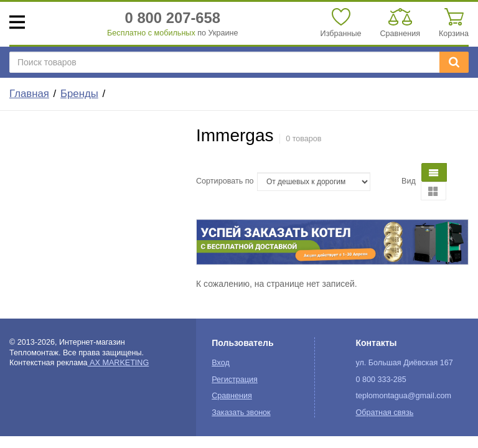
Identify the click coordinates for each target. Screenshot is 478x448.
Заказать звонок (241, 413)
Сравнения (232, 396)
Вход (221, 363)
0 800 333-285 (381, 380)
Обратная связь (384, 413)
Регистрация (235, 380)
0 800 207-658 (173, 18)
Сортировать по (225, 181)
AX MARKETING (119, 363)
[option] (332, 242)
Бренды (79, 94)
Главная (29, 94)
